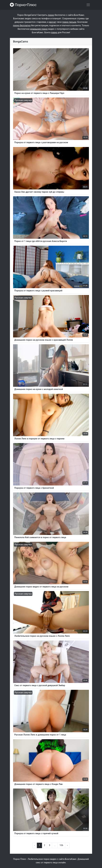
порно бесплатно (22, 26)
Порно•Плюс (23, 5)
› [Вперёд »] (67, 845)
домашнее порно (39, 29)
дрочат (53, 22)
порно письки (69, 22)
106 (61, 845)
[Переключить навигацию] (88, 5)
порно (51, 15)
